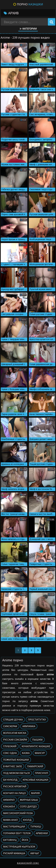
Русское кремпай (15, 786)
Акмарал (9, 800)
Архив (11, 13)
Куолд (27, 820)
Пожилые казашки (16, 760)
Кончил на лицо (14, 793)
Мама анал (10, 820)
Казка (26, 753)
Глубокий (10, 746)
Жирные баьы (29, 800)
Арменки (42, 833)
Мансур (40, 753)
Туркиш (36, 827)
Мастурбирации (14, 827)
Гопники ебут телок (17, 833)
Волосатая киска (15, 733)
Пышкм (37, 740)
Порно (28, 4)
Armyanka (29, 726)
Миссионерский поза (18, 813)
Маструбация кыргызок (19, 847)
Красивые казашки (35, 780)
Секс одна (10, 753)
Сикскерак (10, 726)
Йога (25, 840)
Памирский (35, 766)
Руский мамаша (14, 853)
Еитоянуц (10, 840)
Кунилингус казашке (36, 746)
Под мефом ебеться (16, 773)
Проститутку (37, 720)
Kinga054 (9, 806)
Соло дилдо (28, 806)
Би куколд (10, 780)
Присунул (42, 773)
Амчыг (35, 853)
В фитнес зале (13, 766)
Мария (35, 793)
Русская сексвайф (15, 740)
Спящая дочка (13, 720)
